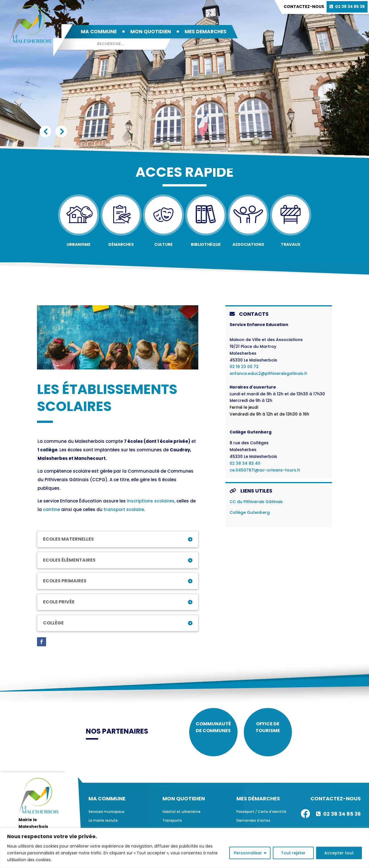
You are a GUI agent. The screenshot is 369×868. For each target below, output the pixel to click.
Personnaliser (248, 853)
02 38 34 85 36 (350, 7)
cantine (51, 509)
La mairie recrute (103, 825)
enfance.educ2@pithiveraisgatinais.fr (269, 373)
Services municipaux (106, 816)
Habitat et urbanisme (182, 816)
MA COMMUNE (99, 32)
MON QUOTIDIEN (151, 32)
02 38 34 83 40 (245, 463)
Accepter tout (339, 853)
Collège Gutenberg (250, 512)
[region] (184, 848)
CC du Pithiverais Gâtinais (256, 502)
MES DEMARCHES (206, 32)
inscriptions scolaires (151, 501)
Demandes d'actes (253, 825)
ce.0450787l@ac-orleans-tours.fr (265, 470)
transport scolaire (124, 509)
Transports (172, 825)
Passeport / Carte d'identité (261, 816)
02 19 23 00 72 (244, 367)
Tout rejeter (293, 853)
